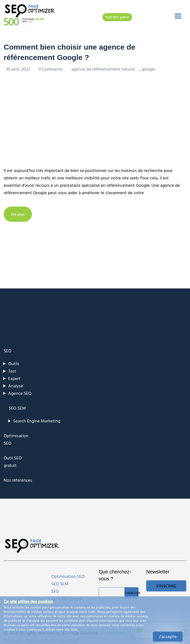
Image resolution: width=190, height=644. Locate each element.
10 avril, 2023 (19, 69)
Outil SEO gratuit (117, 17)
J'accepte (168, 636)
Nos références (18, 480)
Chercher (131, 593)
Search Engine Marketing (37, 421)
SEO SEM (17, 408)
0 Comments (51, 69)
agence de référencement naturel (103, 69)
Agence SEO (20, 393)
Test (12, 371)
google (148, 69)
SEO (8, 351)
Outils (14, 364)
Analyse (16, 386)
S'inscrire (166, 586)
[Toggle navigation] (178, 16)
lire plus (18, 214)
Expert (14, 378)
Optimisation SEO (68, 576)
